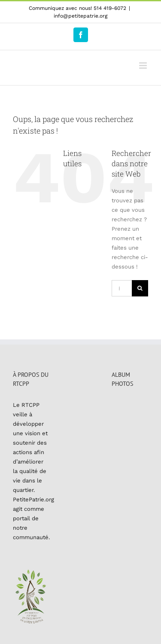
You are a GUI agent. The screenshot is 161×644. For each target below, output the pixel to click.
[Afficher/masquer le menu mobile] (144, 66)
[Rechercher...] (122, 288)
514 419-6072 (110, 8)
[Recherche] (140, 288)
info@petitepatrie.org (80, 16)
